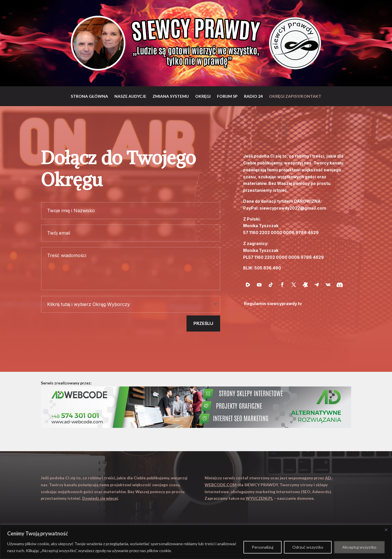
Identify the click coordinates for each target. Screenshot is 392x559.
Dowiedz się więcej (100, 498)
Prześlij (203, 323)
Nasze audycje (130, 96)
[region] (196, 542)
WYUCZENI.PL (259, 498)
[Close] (386, 530)
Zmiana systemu (171, 96)
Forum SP (227, 96)
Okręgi (203, 96)
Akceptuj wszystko (359, 547)
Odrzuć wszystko (308, 547)
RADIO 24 (253, 96)
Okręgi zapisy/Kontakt (295, 96)
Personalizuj (263, 547)
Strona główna (89, 96)
